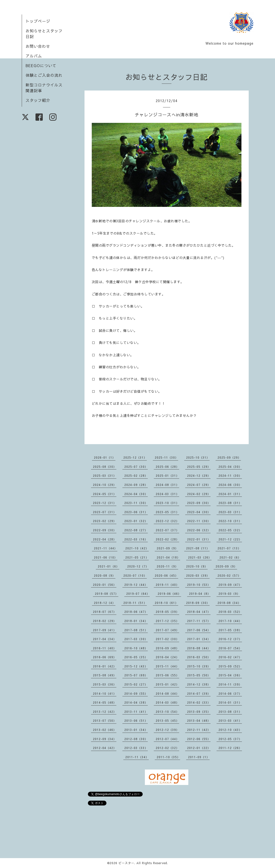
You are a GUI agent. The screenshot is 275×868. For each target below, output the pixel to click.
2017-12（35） (167, 621)
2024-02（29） (199, 494)
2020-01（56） (105, 585)
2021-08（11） (198, 548)
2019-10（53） (199, 585)
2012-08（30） (136, 739)
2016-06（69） (105, 657)
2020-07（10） (135, 575)
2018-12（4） (105, 603)
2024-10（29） (105, 485)
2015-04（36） (230, 675)
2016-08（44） (199, 648)
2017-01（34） (199, 639)
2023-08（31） (230, 503)
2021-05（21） (137, 557)
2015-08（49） (105, 675)
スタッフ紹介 (38, 100)
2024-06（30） (230, 485)
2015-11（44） (167, 666)
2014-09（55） (136, 693)
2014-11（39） (230, 684)
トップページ (38, 21)
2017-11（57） (199, 621)
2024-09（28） (136, 485)
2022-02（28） (167, 539)
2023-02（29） (105, 521)
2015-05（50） (199, 675)
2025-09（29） (229, 457)
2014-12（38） (199, 684)
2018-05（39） (167, 612)
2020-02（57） (229, 575)
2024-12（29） (199, 476)
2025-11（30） (166, 457)
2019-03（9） (229, 594)
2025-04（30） (230, 467)
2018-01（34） (136, 621)
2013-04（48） (199, 721)
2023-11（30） (136, 503)
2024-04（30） (136, 494)
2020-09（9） (226, 566)
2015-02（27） (136, 684)
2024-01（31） (230, 494)
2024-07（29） (199, 485)
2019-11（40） (167, 585)
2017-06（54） (199, 630)
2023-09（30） (199, 503)
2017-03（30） (136, 639)
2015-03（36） (105, 684)
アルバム (34, 56)
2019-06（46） (169, 594)
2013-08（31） (230, 712)
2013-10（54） (167, 712)
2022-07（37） (167, 530)
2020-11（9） (167, 566)
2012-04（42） (105, 748)
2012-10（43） (230, 730)
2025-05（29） (199, 467)
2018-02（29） (105, 621)
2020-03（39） (198, 575)
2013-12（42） (105, 712)
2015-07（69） (136, 675)
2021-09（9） (167, 548)
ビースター (126, 863)
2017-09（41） (105, 630)
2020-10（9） (197, 566)
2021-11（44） (106, 548)
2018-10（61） (166, 603)
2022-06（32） (199, 530)
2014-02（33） (199, 702)
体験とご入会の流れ (44, 75)
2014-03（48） (167, 702)
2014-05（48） (105, 702)
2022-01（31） (199, 539)
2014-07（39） (199, 693)
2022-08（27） (136, 530)
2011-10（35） (168, 757)
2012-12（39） (167, 730)
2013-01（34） (136, 730)
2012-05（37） (230, 739)
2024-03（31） (167, 494)
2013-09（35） (199, 712)
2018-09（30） (198, 603)
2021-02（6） (230, 557)
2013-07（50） (105, 721)
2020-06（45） (166, 575)
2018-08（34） (229, 603)
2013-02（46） (105, 730)
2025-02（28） (136, 476)
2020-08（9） (105, 575)
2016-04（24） (167, 657)
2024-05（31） (105, 494)
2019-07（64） (138, 594)
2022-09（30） (105, 530)
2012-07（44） (167, 739)
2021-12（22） (230, 539)
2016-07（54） (230, 648)
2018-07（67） (105, 612)
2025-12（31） (135, 457)
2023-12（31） (105, 503)
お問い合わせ (38, 46)
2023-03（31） (230, 512)
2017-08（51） (136, 630)
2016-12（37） (230, 639)
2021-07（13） (229, 548)
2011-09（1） (199, 757)
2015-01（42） (167, 684)
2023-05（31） (167, 512)
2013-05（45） (167, 721)
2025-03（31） (105, 476)
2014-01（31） (230, 702)
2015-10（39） (199, 666)
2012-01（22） (199, 748)
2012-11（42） (199, 730)
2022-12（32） (167, 521)
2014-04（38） (136, 702)
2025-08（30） (105, 467)
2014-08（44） (167, 693)
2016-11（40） (105, 648)
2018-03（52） (230, 612)
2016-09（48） (167, 648)
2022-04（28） (105, 539)
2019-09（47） (230, 585)
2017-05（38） (230, 630)
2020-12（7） (138, 566)
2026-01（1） (105, 457)
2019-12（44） (136, 585)
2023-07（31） (105, 512)
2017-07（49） (167, 630)
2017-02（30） (167, 639)
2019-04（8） (200, 594)
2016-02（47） (230, 657)
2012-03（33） (136, 748)
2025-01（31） (167, 476)
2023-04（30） (199, 512)
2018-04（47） (199, 612)
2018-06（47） (136, 612)
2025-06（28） (167, 467)
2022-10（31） (230, 521)
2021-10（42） (137, 548)
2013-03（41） (230, 721)
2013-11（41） (136, 712)
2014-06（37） (230, 693)
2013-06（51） (136, 721)
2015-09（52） (230, 666)
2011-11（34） (137, 757)
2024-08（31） (167, 485)
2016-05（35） (136, 657)
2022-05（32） (230, 530)
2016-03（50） (199, 657)
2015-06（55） (167, 675)
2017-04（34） (105, 639)
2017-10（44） (230, 621)
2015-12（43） (136, 666)
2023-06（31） (136, 512)
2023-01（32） (136, 521)
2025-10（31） (198, 457)
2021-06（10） (106, 557)
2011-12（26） (230, 748)
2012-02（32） (167, 748)
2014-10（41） (105, 693)
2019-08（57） (107, 594)
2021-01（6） (109, 566)
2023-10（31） (167, 503)
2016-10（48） (136, 648)
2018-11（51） (135, 603)
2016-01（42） (105, 666)
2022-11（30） (199, 521)
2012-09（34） (105, 739)
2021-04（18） (168, 557)
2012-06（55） (199, 739)
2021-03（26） (200, 557)
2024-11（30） (230, 476)
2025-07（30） (136, 467)
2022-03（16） (136, 539)
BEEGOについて (41, 65)
